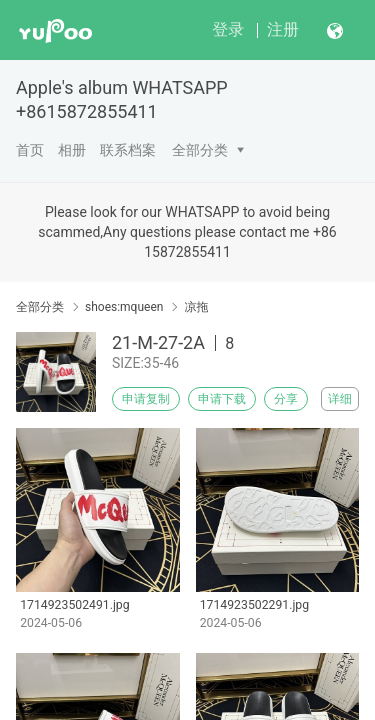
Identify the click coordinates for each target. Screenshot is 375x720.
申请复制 (146, 399)
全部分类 (200, 150)
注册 (283, 29)
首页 (30, 150)
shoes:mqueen (124, 307)
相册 (72, 150)
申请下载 (222, 399)
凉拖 (196, 307)
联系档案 (128, 150)
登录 (228, 29)
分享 (286, 399)
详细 (340, 399)
